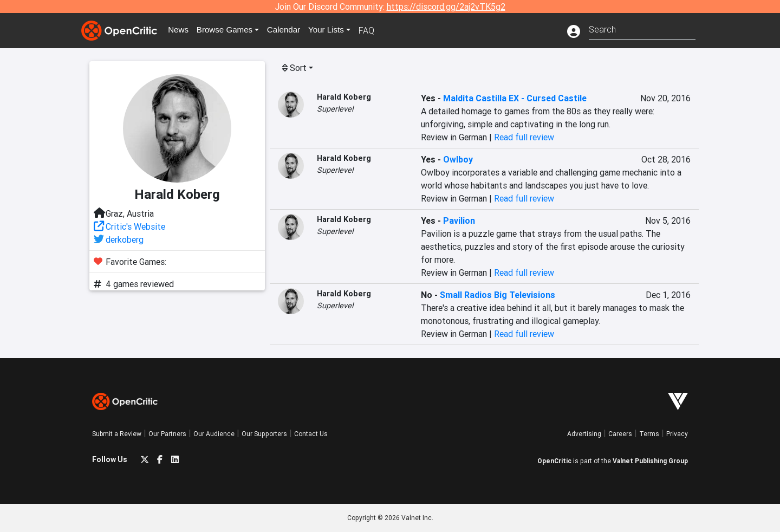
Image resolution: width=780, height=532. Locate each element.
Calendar (291, 30)
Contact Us (311, 434)
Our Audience (214, 434)
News (181, 30)
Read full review (524, 137)
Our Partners (167, 434)
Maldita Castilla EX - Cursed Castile (515, 98)
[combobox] (642, 28)
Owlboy (458, 159)
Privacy (677, 434)
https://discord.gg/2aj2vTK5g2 (446, 7)
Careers (620, 434)
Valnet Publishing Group (650, 461)
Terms (649, 434)
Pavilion (459, 220)
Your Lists (334, 30)
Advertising (584, 434)
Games (230, 30)
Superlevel (335, 109)
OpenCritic (554, 461)
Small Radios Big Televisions (498, 295)
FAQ (376, 30)
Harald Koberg (344, 97)
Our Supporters (264, 434)
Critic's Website (135, 226)
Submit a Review (117, 434)
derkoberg (125, 239)
